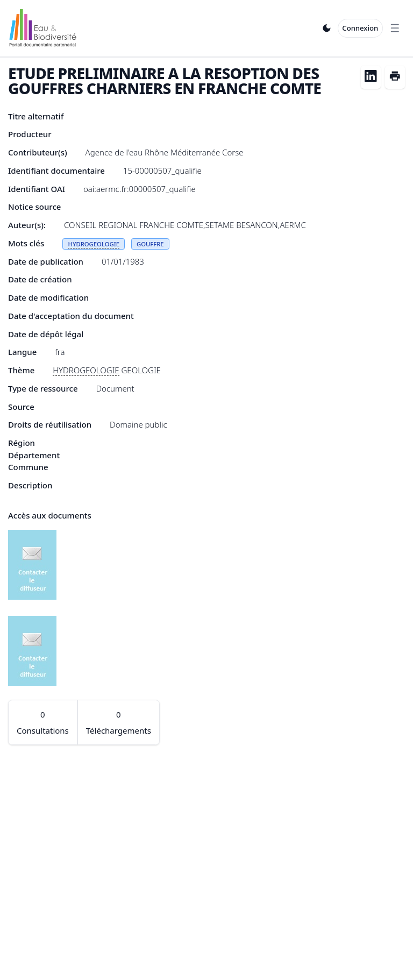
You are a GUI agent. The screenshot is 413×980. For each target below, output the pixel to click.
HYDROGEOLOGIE (93, 244)
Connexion (360, 28)
